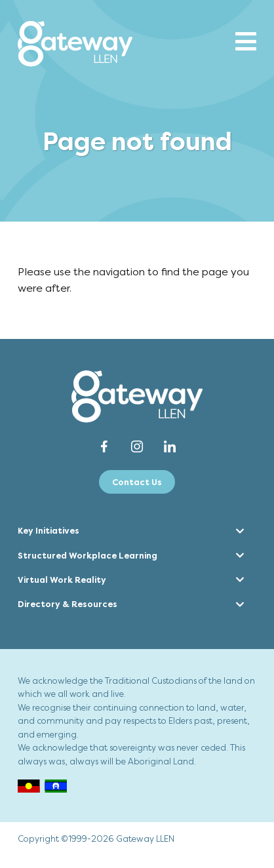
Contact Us (137, 482)
